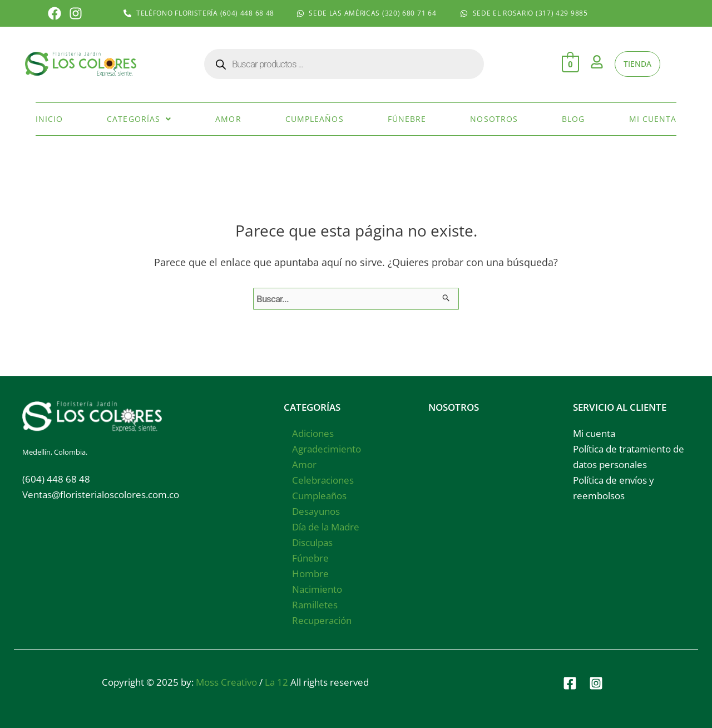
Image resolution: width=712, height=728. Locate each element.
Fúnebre (407, 118)
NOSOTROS (454, 406)
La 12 (276, 681)
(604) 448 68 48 (56, 478)
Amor (228, 118)
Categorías (139, 118)
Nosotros (494, 118)
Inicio (50, 118)
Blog (573, 118)
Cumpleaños (315, 118)
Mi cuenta (653, 118)
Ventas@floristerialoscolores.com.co (101, 493)
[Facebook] (570, 682)
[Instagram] (596, 682)
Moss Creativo (226, 681)
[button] (139, 119)
